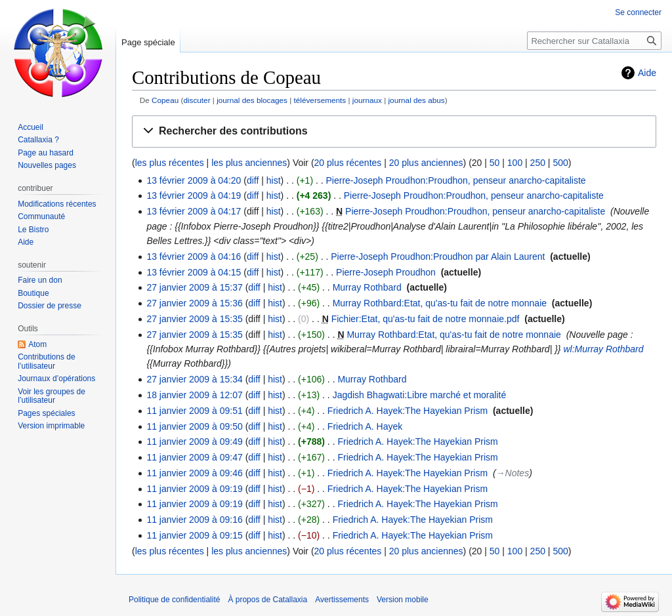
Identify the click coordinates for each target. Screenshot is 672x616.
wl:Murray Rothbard (603, 349)
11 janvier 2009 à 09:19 (194, 489)
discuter (197, 100)
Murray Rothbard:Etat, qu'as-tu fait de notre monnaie (440, 303)
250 (538, 163)
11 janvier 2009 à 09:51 (194, 411)
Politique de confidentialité (174, 600)
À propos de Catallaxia (267, 600)
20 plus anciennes (426, 163)
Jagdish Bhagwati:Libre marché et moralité (420, 395)
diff (253, 180)
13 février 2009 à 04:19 (194, 195)
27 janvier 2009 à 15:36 (194, 303)
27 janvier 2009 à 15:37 (194, 287)
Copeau (165, 100)
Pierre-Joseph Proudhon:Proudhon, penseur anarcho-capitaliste (456, 180)
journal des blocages (252, 100)
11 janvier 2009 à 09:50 (194, 426)
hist (274, 180)
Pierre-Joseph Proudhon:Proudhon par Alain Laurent (438, 257)
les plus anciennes (249, 163)
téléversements (320, 100)
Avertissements (342, 600)
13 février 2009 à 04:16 (194, 257)
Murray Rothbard (367, 287)
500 (560, 163)
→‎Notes (513, 473)
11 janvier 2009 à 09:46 (194, 473)
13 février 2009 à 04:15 (194, 272)
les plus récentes (170, 163)
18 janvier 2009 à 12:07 (194, 395)
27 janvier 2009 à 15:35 (194, 319)
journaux (367, 100)
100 (515, 163)
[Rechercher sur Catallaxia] (594, 41)
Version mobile (403, 600)
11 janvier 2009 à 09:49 (194, 441)
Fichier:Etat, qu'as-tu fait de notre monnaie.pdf (426, 319)
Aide (647, 73)
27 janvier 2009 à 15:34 (194, 379)
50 (495, 163)
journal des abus (416, 100)
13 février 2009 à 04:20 (194, 180)
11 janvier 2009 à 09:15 (194, 535)
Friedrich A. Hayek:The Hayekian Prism (408, 411)
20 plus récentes (348, 163)
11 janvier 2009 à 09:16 (194, 520)
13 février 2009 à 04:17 (194, 211)
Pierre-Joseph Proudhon (386, 272)
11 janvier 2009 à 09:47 (194, 457)
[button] (394, 132)
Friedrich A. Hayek (365, 426)
